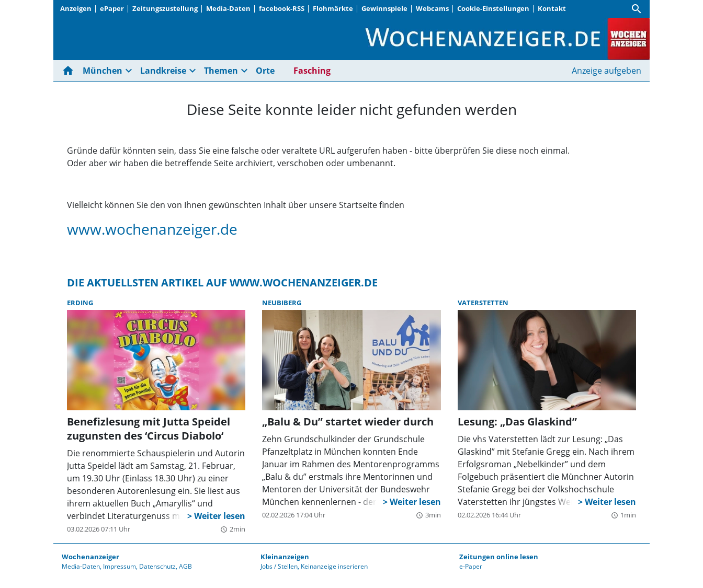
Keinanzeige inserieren (334, 566)
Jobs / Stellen (279, 566)
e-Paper (471, 566)
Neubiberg (282, 303)
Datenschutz (157, 566)
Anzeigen (76, 8)
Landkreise (163, 71)
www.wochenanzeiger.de (152, 229)
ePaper (112, 8)
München (103, 71)
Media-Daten (228, 8)
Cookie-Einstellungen (493, 8)
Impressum (120, 566)
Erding (80, 303)
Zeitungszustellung (165, 8)
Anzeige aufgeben (606, 71)
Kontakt (552, 8)
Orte (265, 71)
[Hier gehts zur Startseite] (70, 71)
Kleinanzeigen (285, 557)
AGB (185, 566)
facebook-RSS (282, 8)
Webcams (432, 8)
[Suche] (637, 9)
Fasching (312, 71)
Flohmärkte (333, 8)
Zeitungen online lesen (499, 557)
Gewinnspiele (384, 8)
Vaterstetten (483, 303)
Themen (221, 71)
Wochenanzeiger (90, 557)
